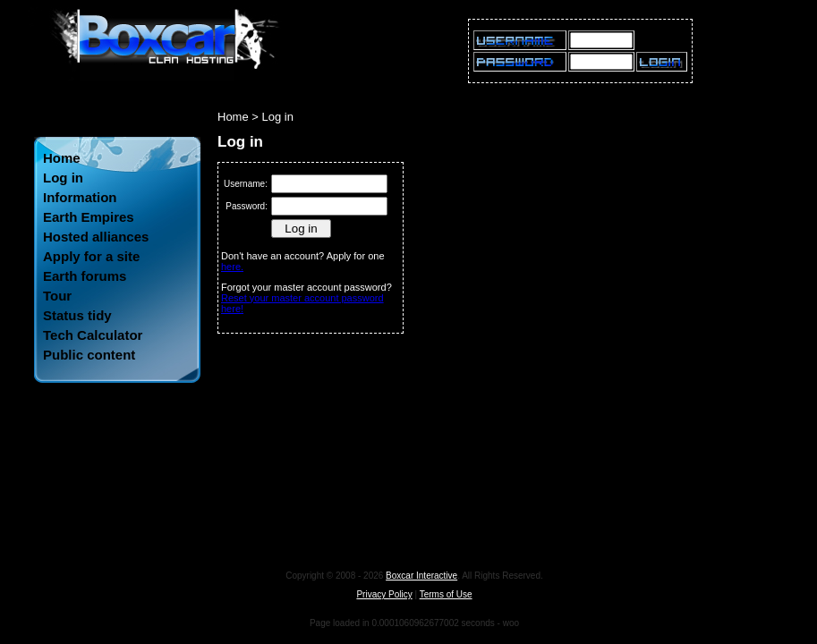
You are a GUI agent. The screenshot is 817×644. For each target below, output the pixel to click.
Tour (57, 296)
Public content (89, 355)
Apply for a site (91, 256)
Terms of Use (446, 594)
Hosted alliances (96, 237)
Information (80, 197)
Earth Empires (89, 217)
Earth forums (85, 276)
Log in (63, 178)
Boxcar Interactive (421, 576)
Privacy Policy (384, 594)
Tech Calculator (93, 335)
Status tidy (77, 315)
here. (232, 267)
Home (62, 158)
